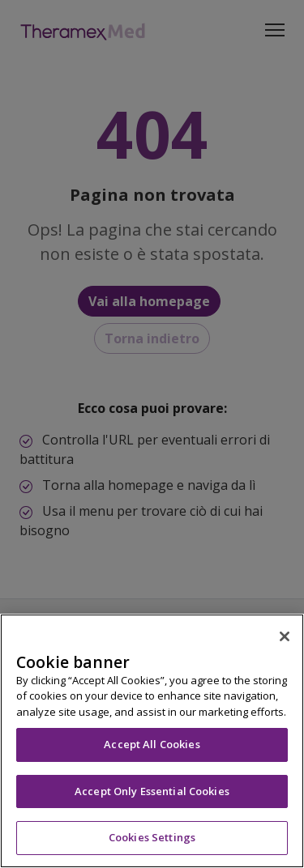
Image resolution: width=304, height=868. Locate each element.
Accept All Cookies (152, 744)
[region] (152, 741)
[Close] (285, 636)
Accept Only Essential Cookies (152, 791)
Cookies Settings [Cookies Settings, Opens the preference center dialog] (152, 837)
